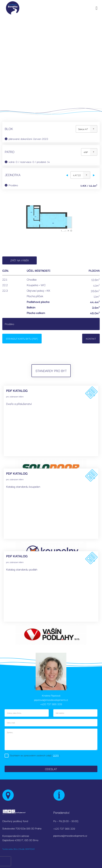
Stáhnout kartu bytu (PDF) (22, 339)
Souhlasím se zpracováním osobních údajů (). (35, 755)
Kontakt (91, 339)
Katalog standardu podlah (22, 569)
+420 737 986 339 (51, 704)
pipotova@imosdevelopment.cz (51, 700)
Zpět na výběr (20, 260)
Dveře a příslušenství (19, 404)
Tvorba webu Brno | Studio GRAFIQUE (19, 849)
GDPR (56, 755)
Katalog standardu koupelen (23, 486)
